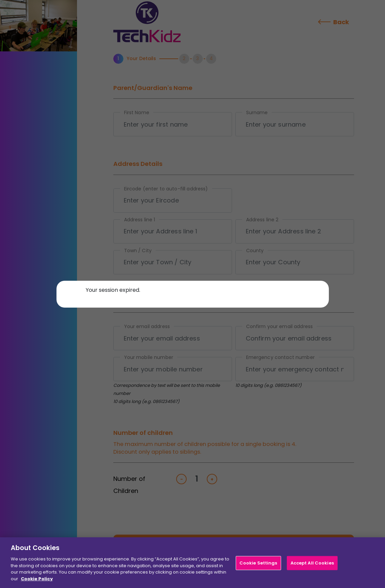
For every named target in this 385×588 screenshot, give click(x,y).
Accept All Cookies (312, 565)
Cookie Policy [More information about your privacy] (37, 580)
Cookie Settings (258, 565)
